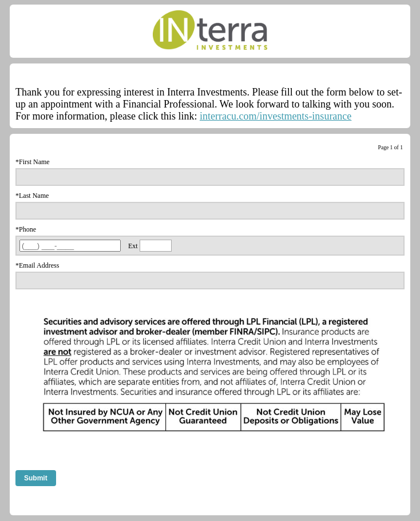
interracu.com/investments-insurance (276, 116)
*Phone (26, 229)
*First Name (33, 162)
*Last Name (32, 196)
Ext (133, 246)
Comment (29, 502)
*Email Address (37, 265)
